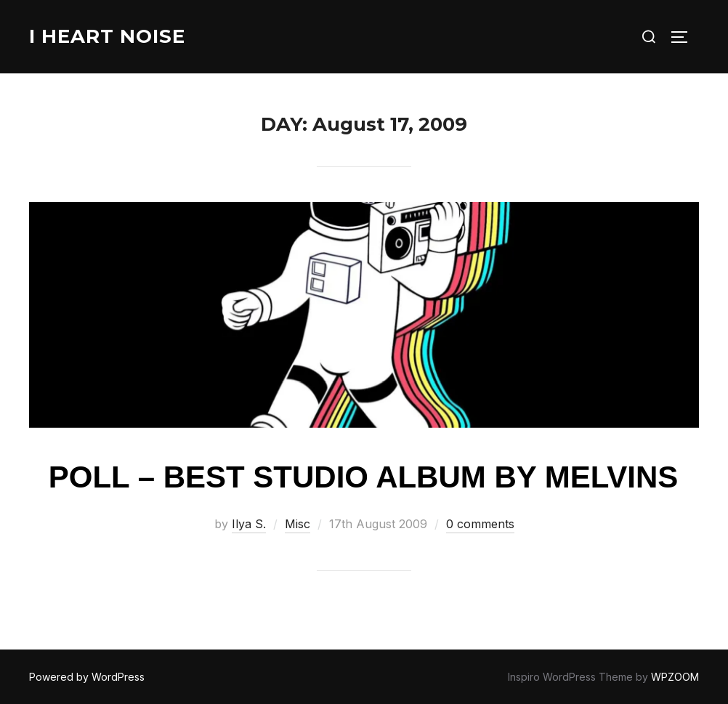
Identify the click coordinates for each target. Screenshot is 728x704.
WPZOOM (675, 677)
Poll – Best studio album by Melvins (364, 477)
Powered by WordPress (87, 677)
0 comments (480, 524)
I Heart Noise (107, 36)
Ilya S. (249, 524)
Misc (298, 524)
